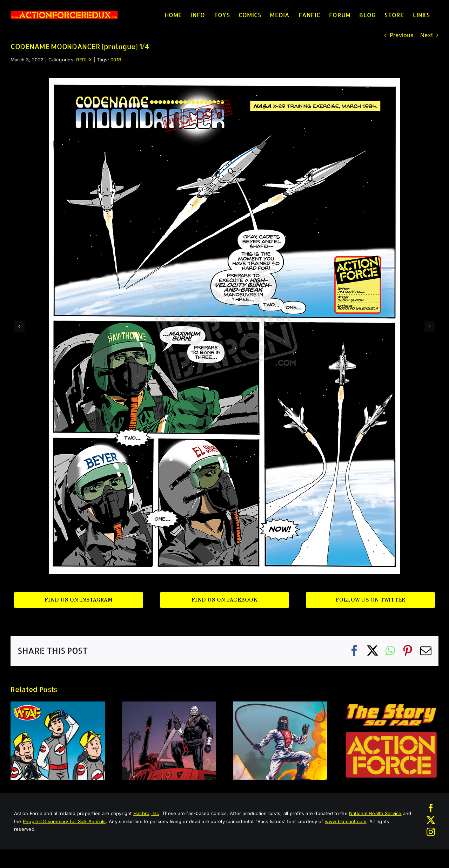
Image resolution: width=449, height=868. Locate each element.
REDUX (84, 60)
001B (116, 60)
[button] (19, 326)
